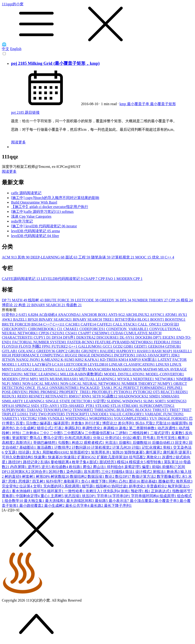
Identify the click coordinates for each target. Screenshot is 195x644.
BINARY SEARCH (49, 305)
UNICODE (100, 414)
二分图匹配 (74, 433)
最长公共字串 (78, 506)
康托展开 (154, 452)
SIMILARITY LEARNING (24, 401)
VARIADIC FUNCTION (164, 414)
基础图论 (28, 447)
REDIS (182, 392)
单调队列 (73, 428)
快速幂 (56, 457)
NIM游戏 (184, 379)
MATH (20, 300)
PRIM (35, 392)
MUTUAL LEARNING (98, 379)
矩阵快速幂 (135, 452)
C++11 (59, 324)
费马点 (36, 438)
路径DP (16, 462)
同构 (114, 481)
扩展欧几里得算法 (113, 457)
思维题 (25, 481)
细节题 (89, 486)
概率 (183, 438)
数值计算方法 (144, 476)
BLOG (144, 319)
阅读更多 (18, 142)
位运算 (26, 486)
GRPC (62, 351)
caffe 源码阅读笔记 (26, 193)
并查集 (78, 423)
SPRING (23, 406)
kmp (123, 104)
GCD (118, 346)
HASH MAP (162, 351)
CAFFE (89, 324)
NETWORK (166, 379)
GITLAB (10, 351)
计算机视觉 (123, 257)
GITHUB (173, 346)
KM (124, 360)
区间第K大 (21, 472)
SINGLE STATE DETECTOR (69, 401)
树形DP (43, 476)
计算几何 (122, 447)
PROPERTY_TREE (75, 392)
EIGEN (169, 337)
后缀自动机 (163, 443)
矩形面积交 (81, 452)
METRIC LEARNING (42, 374)
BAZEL (20, 319)
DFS (126, 300)
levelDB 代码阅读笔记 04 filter (35, 236)
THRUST (161, 410)
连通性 (169, 457)
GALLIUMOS (90, 346)
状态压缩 (73, 496)
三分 (106, 472)
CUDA (117, 333)
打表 (59, 428)
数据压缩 (96, 476)
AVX (182, 315)
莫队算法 (174, 462)
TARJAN (35, 410)
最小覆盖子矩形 (163, 104)
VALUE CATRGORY (127, 414)
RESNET (37, 396)
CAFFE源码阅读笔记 (21, 279)
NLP (7, 384)
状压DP (89, 496)
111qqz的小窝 (97, 22)
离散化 (154, 457)
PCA (118, 388)
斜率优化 (138, 486)
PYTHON (123, 392)
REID (23, 396)
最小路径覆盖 (32, 506)
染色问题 (75, 472)
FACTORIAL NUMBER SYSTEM (40, 342)
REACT (168, 392)
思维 (13, 481)
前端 (157, 467)
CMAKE (71, 329)
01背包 (9, 315)
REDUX (10, 396)
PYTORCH (143, 392)
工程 (85, 257)
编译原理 (62, 423)
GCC (108, 346)
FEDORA (163, 342)
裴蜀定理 (133, 467)
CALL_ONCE (150, 324)
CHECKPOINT (15, 329)
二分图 (57, 433)
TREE (175, 410)
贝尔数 (33, 423)
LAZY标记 (42, 364)
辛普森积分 (157, 486)
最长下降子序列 (118, 506)
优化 (158, 257)
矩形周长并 (102, 452)
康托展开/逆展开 (177, 452)
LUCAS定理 (77, 369)
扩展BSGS (87, 457)
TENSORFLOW (58, 410)
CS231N (58, 333)
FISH (176, 342)
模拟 (187, 300)
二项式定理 (161, 433)
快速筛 (70, 457)
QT (157, 392)
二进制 (122, 433)
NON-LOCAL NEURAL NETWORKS (91, 384)
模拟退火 (138, 462)
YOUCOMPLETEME (132, 418)
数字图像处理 (169, 476)
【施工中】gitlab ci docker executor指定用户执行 (50, 207)
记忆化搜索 (152, 447)
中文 (6, 49)
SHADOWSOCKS (134, 396)
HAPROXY (127, 351)
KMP (135, 360)
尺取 (151, 423)
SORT (161, 401)
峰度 (138, 438)
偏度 (147, 467)
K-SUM (68, 360)
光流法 (112, 443)
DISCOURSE (108, 337)
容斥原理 (93, 472)
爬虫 (88, 467)
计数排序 (63, 447)
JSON (35, 360)
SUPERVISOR (14, 410)
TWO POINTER (52, 414)
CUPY (40, 337)
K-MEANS (51, 360)
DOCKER (144, 337)
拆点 (140, 423)
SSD (36, 406)
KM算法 (150, 360)
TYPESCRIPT (78, 414)
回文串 (182, 443)
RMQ (75, 396)
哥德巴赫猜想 (46, 443)
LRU (38, 369)
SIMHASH (170, 396)
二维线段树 (140, 433)
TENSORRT (83, 410)
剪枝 (168, 447)
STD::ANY (50, 406)
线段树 (36, 300)
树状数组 (60, 476)
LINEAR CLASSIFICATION (132, 364)
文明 (38, 486)
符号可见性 (167, 438)
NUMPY (166, 384)
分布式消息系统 (79, 438)
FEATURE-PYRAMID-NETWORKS (124, 342)
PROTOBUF (103, 392)
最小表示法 (119, 501)
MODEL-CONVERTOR (165, 374)
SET (97, 396)
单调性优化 (93, 428)
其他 (24, 257)
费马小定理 (54, 438)
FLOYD (10, 346)
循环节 (40, 491)
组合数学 (14, 501)
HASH (144, 351)
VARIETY (11, 418)
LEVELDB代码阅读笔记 (62, 279)
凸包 (124, 481)
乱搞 (46, 462)
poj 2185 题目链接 (25, 112)
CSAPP (91, 279)
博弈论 (10, 305)
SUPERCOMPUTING (157, 406)
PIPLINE (175, 388)
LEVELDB (98, 364)
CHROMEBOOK (42, 329)
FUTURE (60, 346)
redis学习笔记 (22, 221)
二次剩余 (31, 433)
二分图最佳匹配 (100, 433)
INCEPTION (125, 355)
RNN (87, 396)
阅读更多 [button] (9, 171)
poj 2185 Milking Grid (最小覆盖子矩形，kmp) (55, 63)
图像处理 (167, 481)
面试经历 (108, 462)
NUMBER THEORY (151, 300)
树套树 (29, 476)
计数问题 (81, 447)
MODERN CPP (130, 279)
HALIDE (108, 351)
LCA (58, 364)
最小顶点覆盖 (142, 501)
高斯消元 (24, 443)
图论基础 (150, 481)
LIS (18, 369)
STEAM (103, 406)
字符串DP (122, 496)
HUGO (71, 355)
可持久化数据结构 (18, 457)
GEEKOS (157, 346)
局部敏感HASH (56, 452)
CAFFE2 (105, 324)
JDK (175, 355)
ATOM (171, 315)
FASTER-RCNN (81, 342)
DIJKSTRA (86, 337)
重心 (46, 496)
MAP (138, 369)
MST (44, 379)
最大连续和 (56, 501)
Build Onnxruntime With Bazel (34, 202)
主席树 (58, 496)
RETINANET (57, 396)
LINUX (163, 364)
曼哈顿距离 (61, 462)
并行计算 (93, 423)
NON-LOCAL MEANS (41, 384)
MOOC (144, 257)
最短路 (102, 501)
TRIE (186, 410)
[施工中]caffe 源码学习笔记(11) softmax (42, 212)
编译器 (47, 423)
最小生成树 (55, 506)
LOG (28, 369)
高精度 (9, 443)
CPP (175, 300)
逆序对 (35, 467)
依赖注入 (94, 491)
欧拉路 (76, 467)
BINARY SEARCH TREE (94, 319)
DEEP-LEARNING (48, 257)
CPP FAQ (107, 279)
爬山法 (100, 467)
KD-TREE (109, 360)
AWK (7, 319)
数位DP (123, 476)
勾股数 (65, 443)
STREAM (130, 406)
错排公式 (46, 428)
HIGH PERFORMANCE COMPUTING (33, 355)
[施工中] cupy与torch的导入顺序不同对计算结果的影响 (55, 198)
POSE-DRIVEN (15, 392)
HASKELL (183, 351)
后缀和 (126, 443)
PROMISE (50, 392)
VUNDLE (56, 418)
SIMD (155, 396)
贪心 (86, 481)
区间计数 (58, 472)
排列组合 (116, 467)
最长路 (97, 506)
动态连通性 (168, 428)
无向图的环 (54, 486)
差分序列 (127, 423)
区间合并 (40, 472)
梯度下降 (100, 481)
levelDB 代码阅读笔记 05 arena (35, 231)
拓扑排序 (55, 481)
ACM (10, 257)
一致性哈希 (75, 491)
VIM (42, 418)
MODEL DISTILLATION (125, 374)
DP (7, 300)
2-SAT (22, 315)
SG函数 (110, 396)
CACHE (73, 324)
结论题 (25, 452)
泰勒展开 (72, 481)
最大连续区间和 (81, 501)
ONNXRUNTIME (65, 388)
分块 (99, 438)
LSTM (49, 369)
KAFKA (92, 360)
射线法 (160, 472)
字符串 (105, 496)
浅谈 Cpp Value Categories (31, 216)
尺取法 (163, 423)
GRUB (75, 351)
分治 (128, 438)
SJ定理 (100, 401)
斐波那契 (21, 438)
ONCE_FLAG (37, 388)
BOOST (157, 319)
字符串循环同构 (145, 496)
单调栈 (111, 428)
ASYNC (157, 315)
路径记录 (32, 462)
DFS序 (70, 337)
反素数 (178, 433)
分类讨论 (114, 438)
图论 (135, 481)
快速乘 (41, 457)
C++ (170, 257)
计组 (137, 447)
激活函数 (46, 447)
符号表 (150, 438)
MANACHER (100, 369)
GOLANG (27, 351)
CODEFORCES (93, 329)
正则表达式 (162, 491)
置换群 (9, 496)
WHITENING (77, 418)
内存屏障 (19, 467)
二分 (45, 433)
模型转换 (155, 462)
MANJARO (122, 369)
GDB (129, 346)
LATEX (25, 364)
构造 (25, 305)
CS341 (72, 333)
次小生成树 (26, 428)
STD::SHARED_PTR (78, 406)
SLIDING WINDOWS (125, 401)
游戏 (126, 491)
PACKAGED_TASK (96, 388)
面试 (72, 257)
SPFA (8, 406)
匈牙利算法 (179, 486)
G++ (73, 346)
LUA (60, 369)
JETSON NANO (16, 360)
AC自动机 (48, 315)
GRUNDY (90, 351)
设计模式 (144, 472)
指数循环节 (182, 491)
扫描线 (118, 472)
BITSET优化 (126, 319)
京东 (37, 452)
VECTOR (29, 418)
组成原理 (168, 496)
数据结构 (79, 476)
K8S (80, 360)
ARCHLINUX (138, 315)
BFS (33, 319)
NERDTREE (144, 379)
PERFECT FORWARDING (145, 388)
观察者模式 (94, 443)
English (16, 49)
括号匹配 (138, 457)
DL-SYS (128, 337)
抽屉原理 (180, 423)
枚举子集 (81, 462)
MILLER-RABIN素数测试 (82, 374)
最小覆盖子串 (139, 104)
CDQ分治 (171, 324)
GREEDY (110, 300)
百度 (21, 423)
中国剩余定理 (28, 496)
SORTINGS (177, 401)
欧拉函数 (60, 467)
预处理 (138, 491)
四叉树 (39, 481)
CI (60, 329)
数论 (110, 476)
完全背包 (11, 486)
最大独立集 (35, 501)
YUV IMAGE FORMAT (169, 418)
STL (116, 406)
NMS (17, 384)
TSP (34, 414)
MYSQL (125, 379)
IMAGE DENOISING (96, 355)
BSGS (37, 324)
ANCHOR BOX (95, 315)
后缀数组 (142, 443)
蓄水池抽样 (23, 491)
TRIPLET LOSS (16, 414)
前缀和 (170, 467)
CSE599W (101, 333)
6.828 (33, 315)
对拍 (17, 433)
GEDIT (141, 346)
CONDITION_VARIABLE (128, 329)
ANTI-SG (117, 315)
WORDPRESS (101, 418)
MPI (35, 379)
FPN (47, 346)
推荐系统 (184, 481)
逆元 (47, 467)
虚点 (7, 491)
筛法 (130, 472)
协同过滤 (120, 486)
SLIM (149, 401)
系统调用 (73, 486)
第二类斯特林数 (143, 428)
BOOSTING (175, 319)
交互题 (12, 452)
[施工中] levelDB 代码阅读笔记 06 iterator (44, 226)
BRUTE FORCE (60, 300)
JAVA (142, 355)
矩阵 (118, 452)
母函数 (74, 305)
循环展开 (56, 491)
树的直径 (13, 476)
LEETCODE (87, 300)
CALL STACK (125, 324)
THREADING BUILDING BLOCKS (123, 410)
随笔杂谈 (101, 257)
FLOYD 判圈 (30, 346)
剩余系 (174, 472)
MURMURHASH (64, 379)
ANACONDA (70, 315)
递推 (124, 428)
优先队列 (112, 491)
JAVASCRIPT (159, 355)
